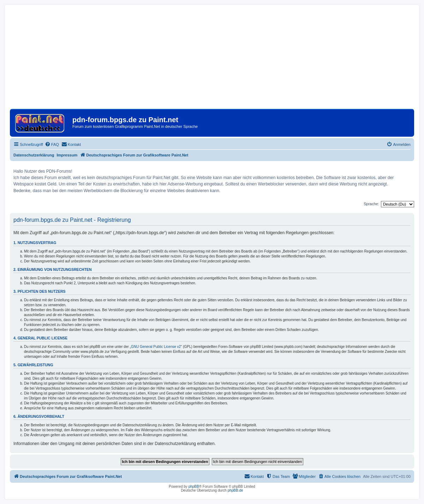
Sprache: (371, 204)
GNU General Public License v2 (156, 347)
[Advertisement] (212, 59)
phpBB (194, 487)
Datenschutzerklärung (34, 155)
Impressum (67, 155)
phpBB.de (235, 490)
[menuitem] (52, 144)
